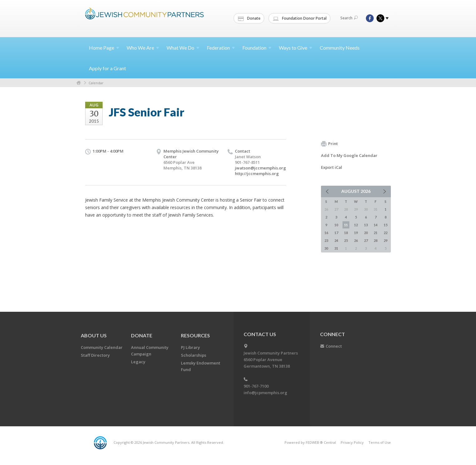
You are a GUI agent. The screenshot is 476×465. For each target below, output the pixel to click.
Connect (334, 346)
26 (356, 240)
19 (356, 233)
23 (326, 240)
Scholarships (194, 355)
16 (326, 233)
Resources (195, 335)
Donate (249, 18)
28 (376, 240)
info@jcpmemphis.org (265, 393)
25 (346, 240)
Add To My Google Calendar (349, 155)
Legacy (138, 362)
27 (366, 240)
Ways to (296, 48)
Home (104, 48)
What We (183, 48)
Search (349, 18)
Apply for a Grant (107, 68)
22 (386, 233)
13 (366, 225)
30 (326, 248)
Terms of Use (380, 442)
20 (366, 233)
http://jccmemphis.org (257, 174)
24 (336, 240)
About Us (94, 335)
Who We (143, 48)
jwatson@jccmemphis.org (260, 168)
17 (336, 233)
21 (376, 233)
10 (336, 225)
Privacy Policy (352, 442)
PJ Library (190, 347)
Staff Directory (95, 355)
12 (356, 225)
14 (376, 225)
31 (336, 248)
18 (346, 233)
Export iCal (332, 167)
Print (329, 144)
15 (386, 225)
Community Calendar (102, 347)
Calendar (96, 83)
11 (346, 225)
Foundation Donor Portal (300, 18)
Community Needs (340, 48)
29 (386, 240)
